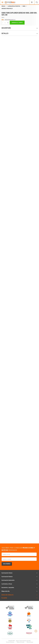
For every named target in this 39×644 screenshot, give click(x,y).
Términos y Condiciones (10, 642)
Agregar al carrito (17, 23)
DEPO (3, 17)
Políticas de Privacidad (20, 642)
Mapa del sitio (6, 591)
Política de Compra (30, 642)
